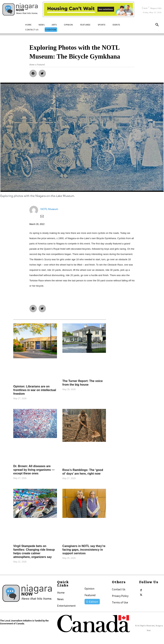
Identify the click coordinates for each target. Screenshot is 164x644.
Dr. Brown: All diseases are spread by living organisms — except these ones (34, 470)
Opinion (89, 588)
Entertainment (66, 606)
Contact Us (119, 589)
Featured (90, 595)
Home (61, 593)
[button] (157, 25)
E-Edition (92, 602)
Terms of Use (120, 602)
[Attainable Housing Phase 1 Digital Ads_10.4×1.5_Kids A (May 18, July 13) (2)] (88, 9)
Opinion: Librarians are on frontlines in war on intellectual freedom (35, 390)
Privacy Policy (120, 596)
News (60, 599)
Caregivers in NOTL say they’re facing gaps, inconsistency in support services (84, 550)
